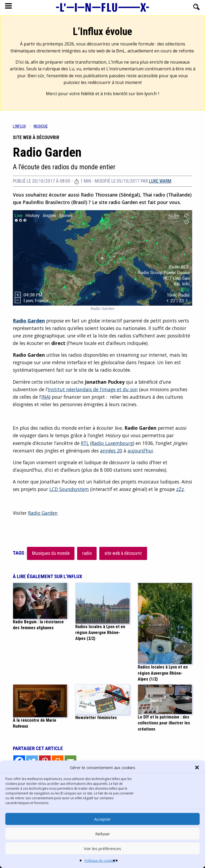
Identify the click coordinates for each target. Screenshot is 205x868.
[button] (197, 767)
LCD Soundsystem (69, 489)
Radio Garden (43, 513)
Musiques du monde (51, 553)
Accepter (102, 819)
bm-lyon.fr (147, 94)
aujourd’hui (140, 451)
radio (87, 553)
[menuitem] (23, 126)
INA (45, 397)
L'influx (19, 126)
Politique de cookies (100, 861)
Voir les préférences (102, 848)
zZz (180, 489)
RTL (85, 443)
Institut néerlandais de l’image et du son (93, 389)
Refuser (103, 834)
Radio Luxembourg (112, 443)
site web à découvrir (123, 553)
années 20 (111, 451)
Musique (41, 126)
